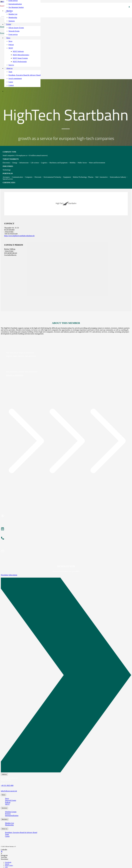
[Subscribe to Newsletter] (66, 552)
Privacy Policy (9, 865)
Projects (8, 814)
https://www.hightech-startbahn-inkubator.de (19, 236)
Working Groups (11, 812)
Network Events (11, 800)
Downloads (8, 862)
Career (7, 836)
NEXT (7, 804)
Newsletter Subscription (9, 575)
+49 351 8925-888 (7, 785)
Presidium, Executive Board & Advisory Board (21, 832)
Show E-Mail (9, 232)
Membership (9, 825)
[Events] (66, 529)
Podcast (8, 802)
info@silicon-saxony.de (9, 791)
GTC (6, 867)
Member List (9, 823)
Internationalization (12, 816)
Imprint (7, 864)
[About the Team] (66, 538)
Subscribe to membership (15, 375)
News (7, 798)
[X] (2, 852)
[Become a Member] (66, 516)
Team (7, 834)
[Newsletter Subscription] (66, 675)
